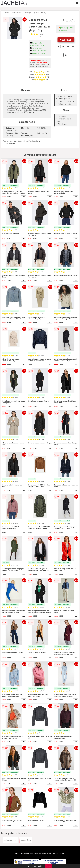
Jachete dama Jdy (40, 13)
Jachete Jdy (28, 13)
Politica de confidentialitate (41, 854)
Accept (48, 866)
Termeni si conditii (22, 854)
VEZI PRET (66, 40)
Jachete (7, 13)
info (24, 197)
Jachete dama (16, 13)
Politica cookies (59, 854)
